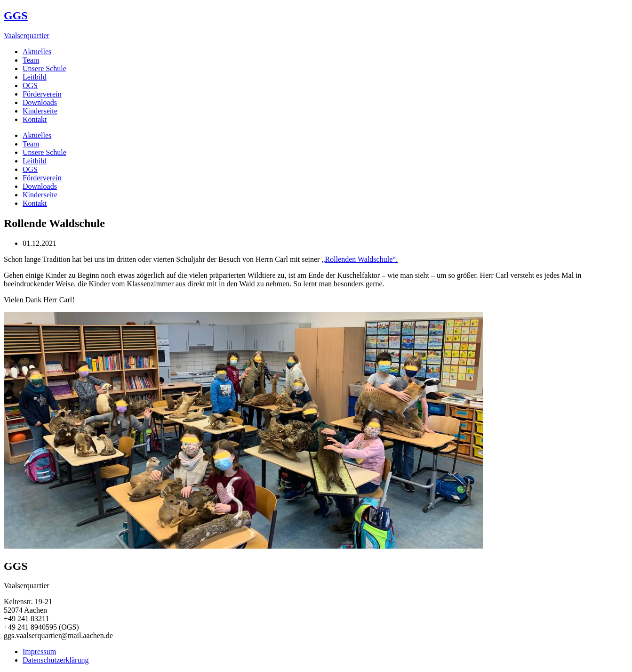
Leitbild (35, 77)
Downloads (40, 102)
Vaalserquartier (27, 36)
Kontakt (35, 119)
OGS (30, 85)
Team (31, 60)
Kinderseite (40, 111)
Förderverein (42, 94)
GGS (16, 16)
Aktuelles (37, 52)
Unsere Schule (44, 69)
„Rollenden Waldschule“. (360, 259)
